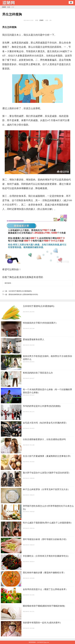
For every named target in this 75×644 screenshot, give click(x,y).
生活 (9, 7)
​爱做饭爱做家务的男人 (34, 339)
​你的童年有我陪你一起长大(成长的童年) (42, 623)
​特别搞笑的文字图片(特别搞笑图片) (40, 323)
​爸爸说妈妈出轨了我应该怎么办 (38, 373)
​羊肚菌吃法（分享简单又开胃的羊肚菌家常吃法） (46, 556)
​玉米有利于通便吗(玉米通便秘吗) (20, 291)
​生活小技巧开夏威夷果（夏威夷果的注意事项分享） (47, 456)
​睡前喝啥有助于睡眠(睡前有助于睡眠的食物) (44, 606)
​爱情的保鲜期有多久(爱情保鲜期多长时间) (23, 295)
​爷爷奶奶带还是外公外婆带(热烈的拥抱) (42, 406)
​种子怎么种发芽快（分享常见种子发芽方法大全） (46, 489)
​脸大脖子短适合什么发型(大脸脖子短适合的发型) (46, 473)
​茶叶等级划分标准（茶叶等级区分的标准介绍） (45, 539)
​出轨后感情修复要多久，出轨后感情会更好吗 (44, 439)
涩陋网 (4, 7)
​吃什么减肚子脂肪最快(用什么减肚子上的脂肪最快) (47, 523)
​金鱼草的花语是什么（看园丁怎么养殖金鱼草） (45, 589)
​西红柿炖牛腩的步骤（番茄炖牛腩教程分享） (44, 573)
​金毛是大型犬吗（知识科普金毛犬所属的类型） (45, 423)
